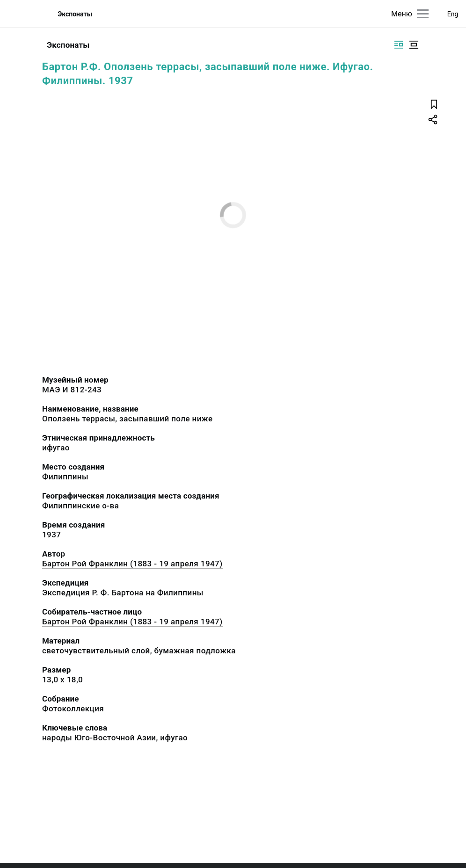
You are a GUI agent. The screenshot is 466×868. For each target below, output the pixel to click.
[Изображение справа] (399, 45)
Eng (453, 14)
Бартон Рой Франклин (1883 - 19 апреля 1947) (132, 564)
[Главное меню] (423, 14)
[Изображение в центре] (414, 45)
